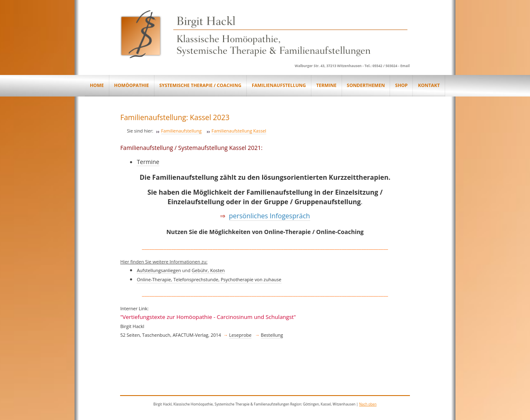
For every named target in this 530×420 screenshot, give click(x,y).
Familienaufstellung (181, 131)
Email (405, 66)
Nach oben (368, 404)
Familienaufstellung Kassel (239, 131)
